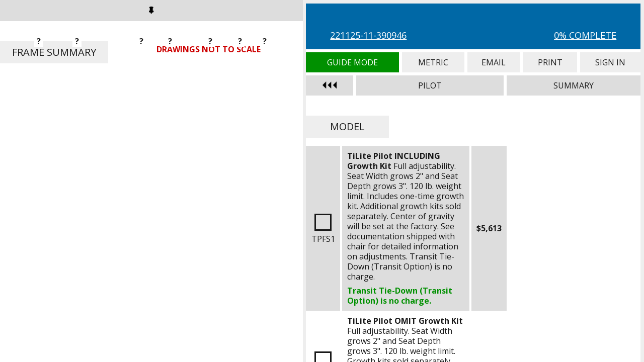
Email (494, 62)
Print (550, 62)
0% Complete (585, 35)
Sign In (610, 62)
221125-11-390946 (368, 35)
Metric (433, 62)
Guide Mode (352, 62)
